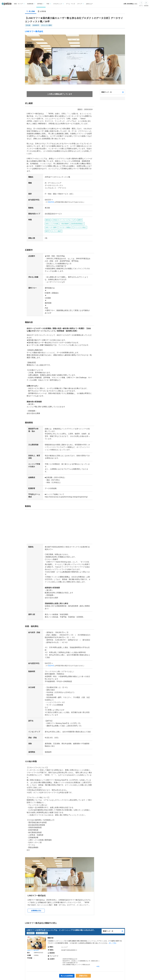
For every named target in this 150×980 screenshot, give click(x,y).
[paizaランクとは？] (123, 92)
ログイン (141, 6)
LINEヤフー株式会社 (34, 31)
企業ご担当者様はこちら (130, 4)
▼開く (98, 949)
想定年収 (50, 197)
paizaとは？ (90, 4)
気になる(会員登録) (67, 958)
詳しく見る (113, 926)
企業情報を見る (36, 893)
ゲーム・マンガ (71, 4)
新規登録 (146, 6)
